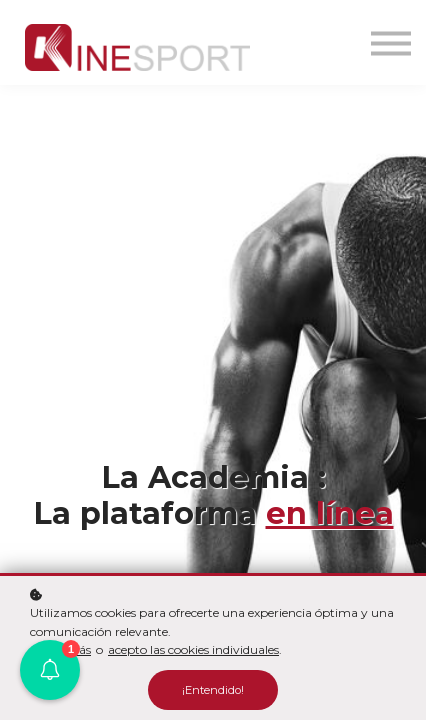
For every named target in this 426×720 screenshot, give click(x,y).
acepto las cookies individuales (193, 649)
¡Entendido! (213, 690)
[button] (50, 670)
